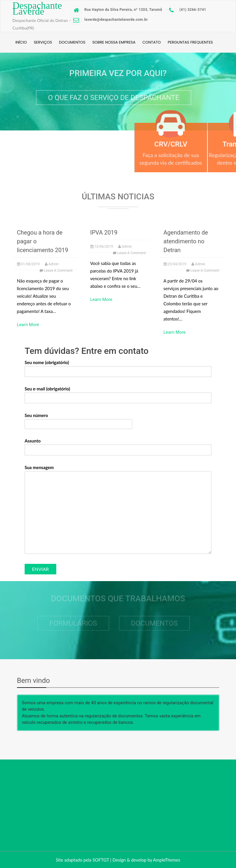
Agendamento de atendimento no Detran (186, 241)
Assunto (118, 445)
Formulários (73, 622)
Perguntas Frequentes (190, 42)
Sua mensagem (118, 510)
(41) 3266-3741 (186, 10)
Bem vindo (34, 681)
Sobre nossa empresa (114, 42)
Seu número (78, 420)
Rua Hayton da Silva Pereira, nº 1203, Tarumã (117, 10)
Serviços (43, 42)
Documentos (72, 42)
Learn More (28, 325)
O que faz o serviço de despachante (114, 97)
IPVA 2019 (104, 232)
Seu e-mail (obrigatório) (118, 393)
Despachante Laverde (37, 8)
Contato (152, 42)
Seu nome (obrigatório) (118, 367)
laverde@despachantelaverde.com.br (110, 20)
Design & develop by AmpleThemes (146, 860)
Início (21, 42)
